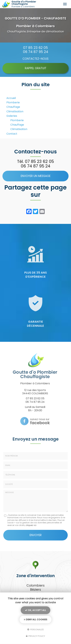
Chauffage (13, 107)
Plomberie (13, 102)
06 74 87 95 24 (36, 52)
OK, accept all (36, 610)
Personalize (36, 629)
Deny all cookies (35, 619)
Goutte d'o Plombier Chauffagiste (30, 4)
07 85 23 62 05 (35, 48)
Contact (12, 134)
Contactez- (35, 59)
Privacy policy (35, 636)
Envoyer (36, 535)
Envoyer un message (36, 176)
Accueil (11, 98)
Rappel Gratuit (36, 68)
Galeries (12, 116)
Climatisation (15, 111)
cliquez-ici (31, 525)
